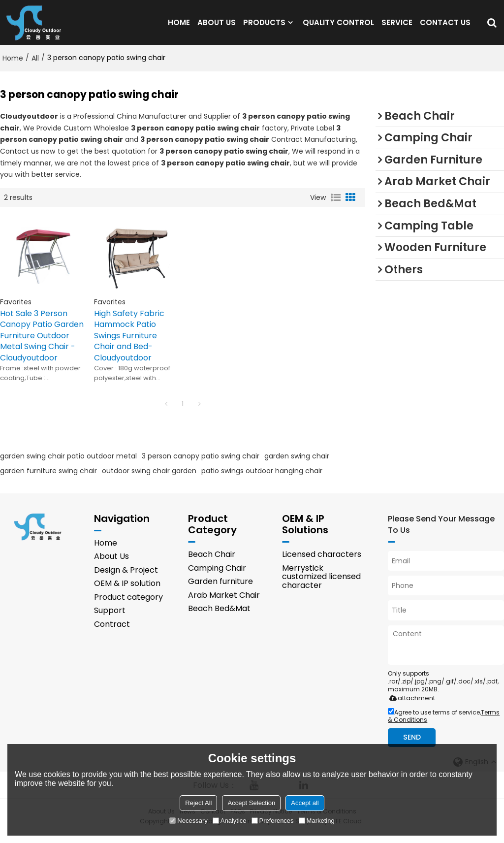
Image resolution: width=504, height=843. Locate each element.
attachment (410, 707)
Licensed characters (322, 564)
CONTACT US (445, 27)
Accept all (305, 803)
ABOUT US (217, 27)
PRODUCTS (264, 27)
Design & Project (126, 579)
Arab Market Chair (224, 604)
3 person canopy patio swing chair (201, 465)
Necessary (188, 821)
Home (13, 67)
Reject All (198, 803)
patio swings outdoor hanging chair (262, 480)
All (35, 67)
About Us (111, 566)
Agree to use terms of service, (444, 725)
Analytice (230, 821)
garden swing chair (297, 465)
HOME (179, 27)
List (336, 207)
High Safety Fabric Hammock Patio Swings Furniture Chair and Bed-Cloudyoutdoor (129, 345)
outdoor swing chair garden (149, 480)
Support (110, 620)
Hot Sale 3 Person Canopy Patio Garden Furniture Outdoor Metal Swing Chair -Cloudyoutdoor (42, 345)
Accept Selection (251, 803)
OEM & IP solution (127, 593)
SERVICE (397, 27)
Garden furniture (220, 591)
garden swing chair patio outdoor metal (68, 465)
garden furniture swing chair (48, 480)
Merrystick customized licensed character (321, 586)
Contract (112, 633)
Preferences (273, 821)
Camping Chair (217, 577)
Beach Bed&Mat (219, 618)
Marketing (317, 821)
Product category (128, 606)
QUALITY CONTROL (338, 27)
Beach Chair (212, 564)
